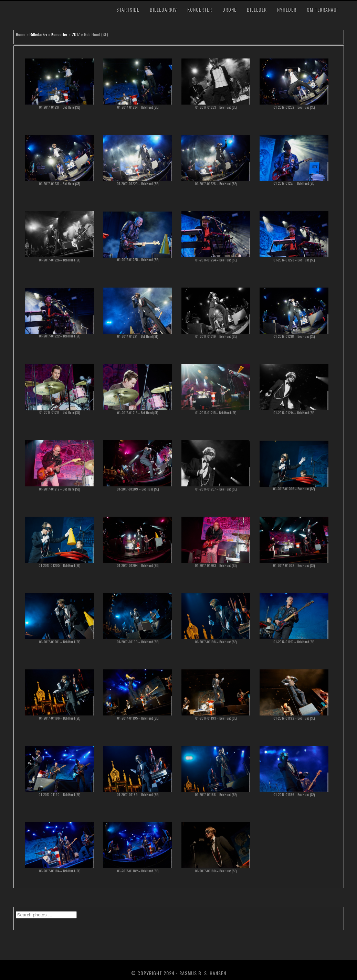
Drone (229, 9)
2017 (76, 34)
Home (21, 34)
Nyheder (287, 9)
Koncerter (200, 9)
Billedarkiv (163, 9)
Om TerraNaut (323, 9)
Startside (128, 9)
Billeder (257, 9)
